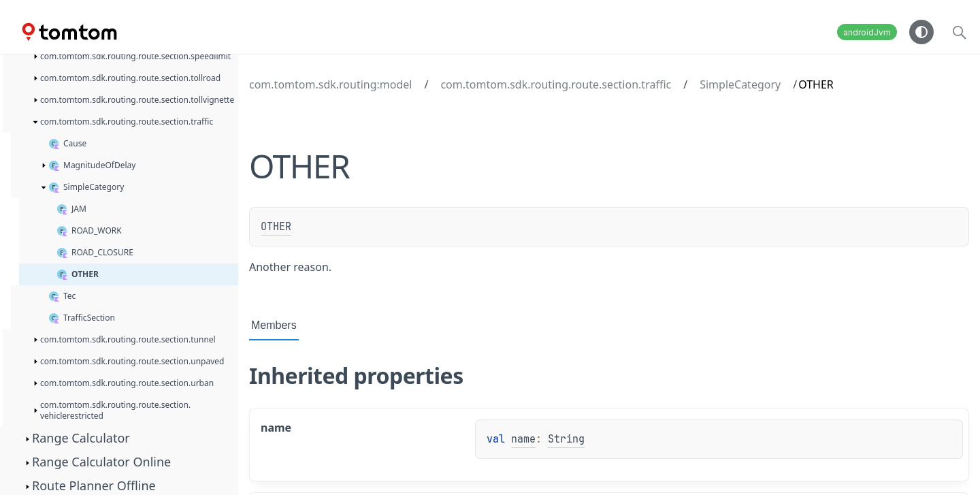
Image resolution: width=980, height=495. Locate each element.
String (566, 439)
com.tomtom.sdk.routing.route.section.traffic (556, 84)
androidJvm (867, 32)
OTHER (276, 227)
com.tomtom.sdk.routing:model (330, 84)
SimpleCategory (740, 84)
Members (274, 325)
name (523, 439)
